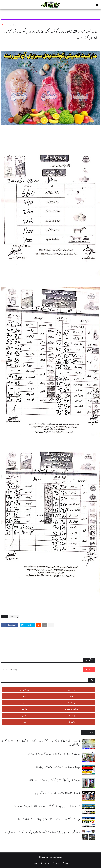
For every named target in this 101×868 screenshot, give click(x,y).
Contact (66, 863)
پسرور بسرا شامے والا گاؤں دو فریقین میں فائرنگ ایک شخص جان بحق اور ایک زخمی (54, 754)
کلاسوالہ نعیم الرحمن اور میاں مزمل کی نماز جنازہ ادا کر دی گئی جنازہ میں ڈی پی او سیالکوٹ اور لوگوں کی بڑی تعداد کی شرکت (43, 832)
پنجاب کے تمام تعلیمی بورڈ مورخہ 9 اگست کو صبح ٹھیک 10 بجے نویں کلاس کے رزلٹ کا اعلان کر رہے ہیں (48, 819)
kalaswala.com (56, 857)
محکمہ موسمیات (71, 709)
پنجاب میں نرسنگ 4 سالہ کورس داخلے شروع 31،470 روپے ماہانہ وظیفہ (58, 767)
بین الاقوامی (25, 690)
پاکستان (72, 715)
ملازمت (25, 709)
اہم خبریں (72, 690)
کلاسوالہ (72, 722)
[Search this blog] (42, 669)
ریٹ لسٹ (12, 25)
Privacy (56, 863)
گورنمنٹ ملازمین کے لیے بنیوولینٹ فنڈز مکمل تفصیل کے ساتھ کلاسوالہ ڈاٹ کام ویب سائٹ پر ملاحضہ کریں (46, 806)
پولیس (25, 715)
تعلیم (72, 696)
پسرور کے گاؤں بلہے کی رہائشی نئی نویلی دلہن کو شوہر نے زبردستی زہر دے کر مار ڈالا (55, 780)
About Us (45, 863)
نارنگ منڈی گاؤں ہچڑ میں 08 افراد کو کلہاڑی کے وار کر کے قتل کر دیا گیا (57, 793)
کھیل (25, 722)
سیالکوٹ (25, 703)
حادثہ (25, 696)
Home (4, 25)
